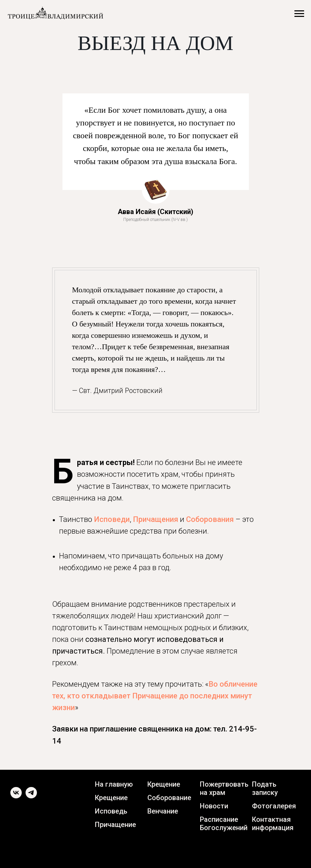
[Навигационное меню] (299, 14)
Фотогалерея (274, 806)
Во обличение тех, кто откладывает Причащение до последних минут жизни (155, 696)
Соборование (169, 798)
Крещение (111, 798)
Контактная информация (273, 824)
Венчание (163, 811)
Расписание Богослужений (224, 824)
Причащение (115, 825)
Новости (214, 806)
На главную (114, 784)
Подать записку (265, 788)
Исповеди (112, 519)
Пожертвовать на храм (224, 788)
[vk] (16, 796)
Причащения (155, 519)
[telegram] (31, 796)
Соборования (210, 519)
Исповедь (111, 811)
